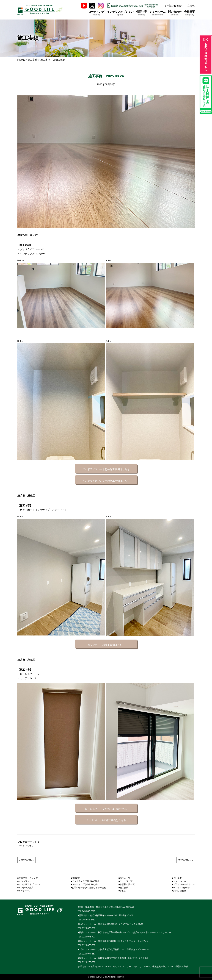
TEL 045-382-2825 (87, 911)
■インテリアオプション (29, 884)
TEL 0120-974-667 (87, 954)
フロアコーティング (29, 842)
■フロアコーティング (28, 878)
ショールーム (158, 13)
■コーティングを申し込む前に (85, 884)
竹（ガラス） (27, 846)
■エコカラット (24, 881)
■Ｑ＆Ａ (122, 891)
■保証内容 (75, 878)
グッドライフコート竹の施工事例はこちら (106, 469)
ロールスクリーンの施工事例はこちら (106, 809)
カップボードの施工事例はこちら (106, 645)
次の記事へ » (186, 860)
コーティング (96, 13)
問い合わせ (175, 13)
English (178, 6)
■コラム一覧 (124, 878)
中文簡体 (190, 6)
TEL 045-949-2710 (87, 920)
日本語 (168, 6)
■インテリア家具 (25, 888)
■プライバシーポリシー (183, 884)
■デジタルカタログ (181, 888)
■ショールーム (179, 881)
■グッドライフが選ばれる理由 (85, 881)
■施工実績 (123, 888)
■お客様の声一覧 (127, 884)
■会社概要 (177, 878)
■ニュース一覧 (126, 881)
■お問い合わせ (179, 891)
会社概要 (189, 13)
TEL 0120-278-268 (87, 962)
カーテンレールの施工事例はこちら (106, 820)
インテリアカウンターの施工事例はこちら (106, 481)
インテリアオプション (120, 13)
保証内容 (142, 13)
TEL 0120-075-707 (87, 928)
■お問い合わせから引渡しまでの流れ (88, 888)
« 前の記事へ (27, 860)
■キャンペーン (24, 891)
